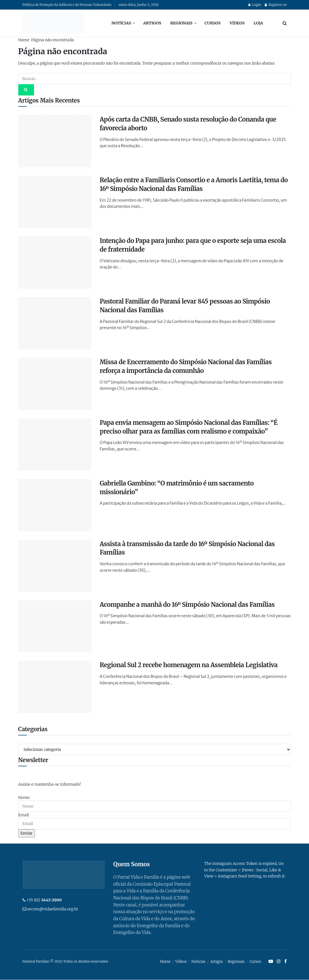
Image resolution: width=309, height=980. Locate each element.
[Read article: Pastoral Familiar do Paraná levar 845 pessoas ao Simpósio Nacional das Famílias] (55, 323)
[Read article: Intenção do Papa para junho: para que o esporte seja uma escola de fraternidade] (55, 263)
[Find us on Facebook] (286, 962)
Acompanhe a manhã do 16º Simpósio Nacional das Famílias (187, 605)
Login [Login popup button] (255, 5)
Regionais (181, 23)
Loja (258, 23)
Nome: (24, 797)
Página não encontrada (52, 40)
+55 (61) (44, 900)
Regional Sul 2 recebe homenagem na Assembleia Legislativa (189, 665)
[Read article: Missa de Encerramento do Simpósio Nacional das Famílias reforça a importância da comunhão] (55, 384)
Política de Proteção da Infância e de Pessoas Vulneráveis (67, 5)
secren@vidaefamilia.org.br (53, 909)
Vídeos (237, 23)
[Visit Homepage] (53, 23)
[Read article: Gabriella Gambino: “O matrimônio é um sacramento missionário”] (55, 505)
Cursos (213, 23)
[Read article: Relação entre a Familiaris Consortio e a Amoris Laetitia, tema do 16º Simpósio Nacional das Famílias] (55, 202)
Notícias (121, 23)
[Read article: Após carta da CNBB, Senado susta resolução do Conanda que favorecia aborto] (55, 141)
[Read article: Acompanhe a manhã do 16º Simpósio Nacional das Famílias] (55, 626)
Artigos (152, 23)
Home (24, 40)
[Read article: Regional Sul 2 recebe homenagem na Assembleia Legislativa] (55, 687)
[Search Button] (285, 23)
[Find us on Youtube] (271, 962)
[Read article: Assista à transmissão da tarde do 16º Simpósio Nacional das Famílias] (55, 566)
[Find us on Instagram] (279, 962)
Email (24, 815)
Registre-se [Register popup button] (276, 5)
